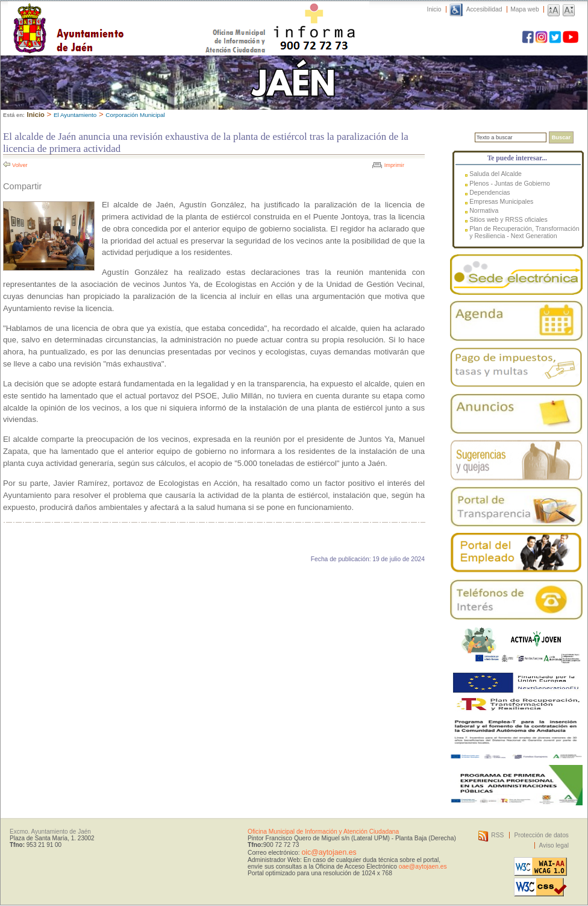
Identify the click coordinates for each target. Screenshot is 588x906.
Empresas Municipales (501, 201)
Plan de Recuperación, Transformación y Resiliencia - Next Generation (524, 232)
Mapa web (524, 9)
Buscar (561, 137)
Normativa (484, 210)
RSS (497, 835)
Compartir (22, 186)
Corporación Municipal (135, 115)
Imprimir (394, 165)
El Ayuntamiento (75, 115)
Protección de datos (541, 835)
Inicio (434, 9)
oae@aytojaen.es (423, 867)
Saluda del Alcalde (496, 174)
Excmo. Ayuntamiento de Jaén (50, 832)
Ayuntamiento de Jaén (121, 16)
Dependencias (489, 192)
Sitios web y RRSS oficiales (508, 219)
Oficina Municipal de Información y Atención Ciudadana (323, 832)
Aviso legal (554, 845)
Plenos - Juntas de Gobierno (510, 183)
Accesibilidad (484, 9)
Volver (20, 165)
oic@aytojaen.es (329, 852)
